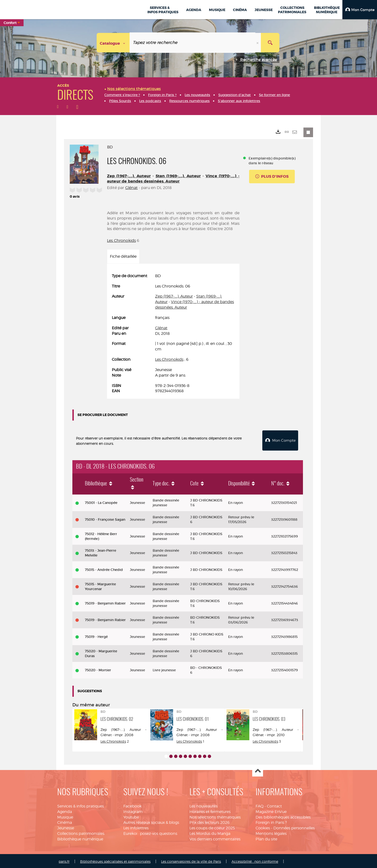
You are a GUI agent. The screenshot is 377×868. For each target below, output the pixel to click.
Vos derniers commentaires (215, 838)
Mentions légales (271, 832)
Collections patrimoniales (81, 832)
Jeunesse (66, 827)
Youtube (131, 816)
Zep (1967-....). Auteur (129, 176)
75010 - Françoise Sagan (105, 518)
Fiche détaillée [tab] (123, 256)
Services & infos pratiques (81, 805)
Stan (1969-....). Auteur (178, 176)
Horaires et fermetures (210, 810)
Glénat (132, 188)
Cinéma (65, 821)
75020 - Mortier (98, 669)
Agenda (65, 810)
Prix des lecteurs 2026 (210, 821)
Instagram (133, 810)
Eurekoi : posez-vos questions (150, 832)
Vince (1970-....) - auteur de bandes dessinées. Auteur (173, 179)
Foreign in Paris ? (271, 821)
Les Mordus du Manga (210, 832)
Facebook (132, 805)
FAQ (260, 805)
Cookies (263, 827)
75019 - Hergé (96, 636)
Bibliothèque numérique (80, 838)
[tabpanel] (173, 334)
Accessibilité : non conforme (255, 860)
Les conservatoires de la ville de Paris (191, 860)
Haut (258, 770)
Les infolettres (136, 827)
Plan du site (266, 838)
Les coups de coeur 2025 (212, 827)
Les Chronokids (121, 241)
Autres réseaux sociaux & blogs (151, 821)
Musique (65, 816)
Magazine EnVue (271, 810)
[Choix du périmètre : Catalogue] (113, 43)
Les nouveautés (204, 805)
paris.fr (64, 860)
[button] (360, 10)
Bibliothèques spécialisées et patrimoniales (115, 860)
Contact (274, 805)
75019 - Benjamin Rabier (105, 602)
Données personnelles (294, 827)
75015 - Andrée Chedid (104, 568)
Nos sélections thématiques (215, 816)
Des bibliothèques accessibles (283, 816)
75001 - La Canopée (101, 501)
